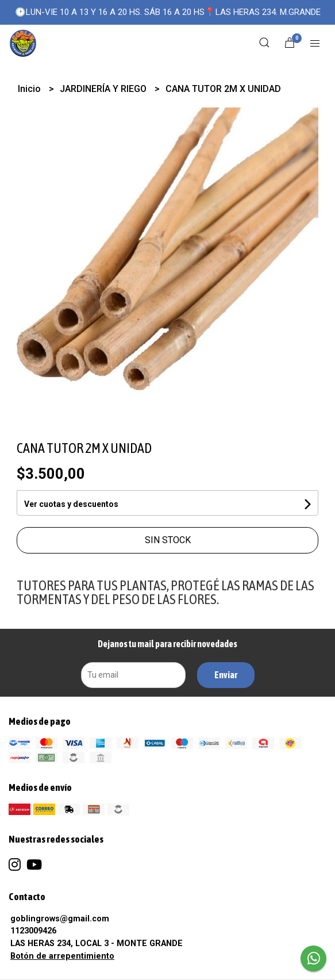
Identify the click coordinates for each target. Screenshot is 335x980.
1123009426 (33, 931)
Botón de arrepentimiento (62, 956)
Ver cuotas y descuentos (71, 504)
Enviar (226, 675)
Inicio (30, 89)
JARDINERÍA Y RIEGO (104, 89)
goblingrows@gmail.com (60, 919)
